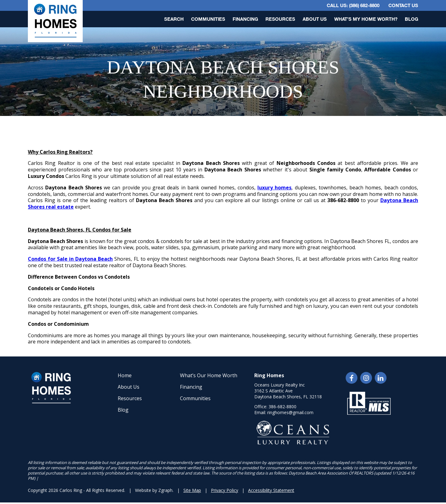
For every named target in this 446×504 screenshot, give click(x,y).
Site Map (192, 490)
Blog (411, 19)
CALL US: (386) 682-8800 (353, 5)
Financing (245, 19)
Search (174, 19)
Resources (280, 19)
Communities (208, 19)
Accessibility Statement (271, 490)
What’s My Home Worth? (366, 19)
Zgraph (165, 490)
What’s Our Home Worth (209, 375)
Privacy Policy (225, 490)
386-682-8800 (282, 407)
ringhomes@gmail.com (290, 412)
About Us (315, 19)
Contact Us (403, 5)
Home (125, 375)
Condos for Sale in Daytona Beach (70, 259)
